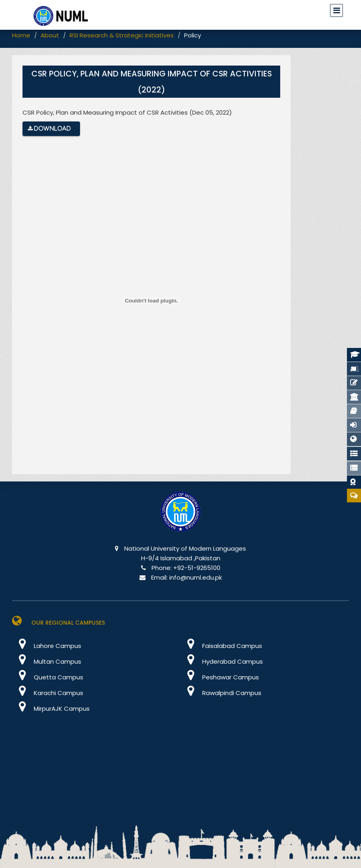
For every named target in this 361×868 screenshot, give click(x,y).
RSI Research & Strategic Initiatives (122, 35)
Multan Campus (47, 661)
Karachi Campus (48, 693)
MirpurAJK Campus (51, 709)
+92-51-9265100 (197, 568)
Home (21, 35)
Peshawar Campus (220, 677)
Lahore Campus (47, 646)
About (50, 35)
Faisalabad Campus (221, 646)
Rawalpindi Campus (221, 693)
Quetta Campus (48, 677)
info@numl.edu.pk (196, 577)
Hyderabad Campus (222, 661)
